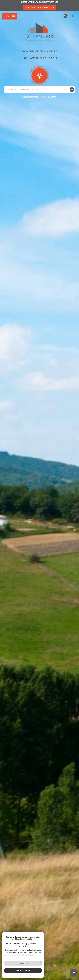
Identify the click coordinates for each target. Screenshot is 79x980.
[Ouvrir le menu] (10, 16)
